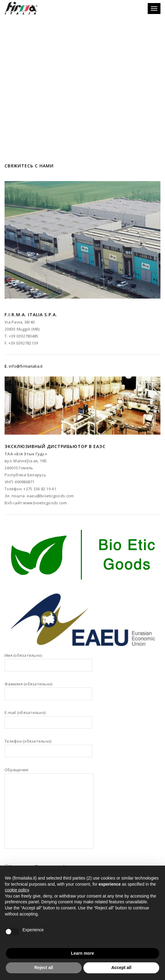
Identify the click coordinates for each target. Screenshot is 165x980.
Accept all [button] (121, 968)
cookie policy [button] (17, 890)
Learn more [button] (82, 953)
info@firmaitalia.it (26, 366)
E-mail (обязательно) (48, 722)
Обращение (49, 812)
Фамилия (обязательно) (48, 694)
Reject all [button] (44, 968)
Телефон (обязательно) (48, 751)
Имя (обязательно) (48, 665)
